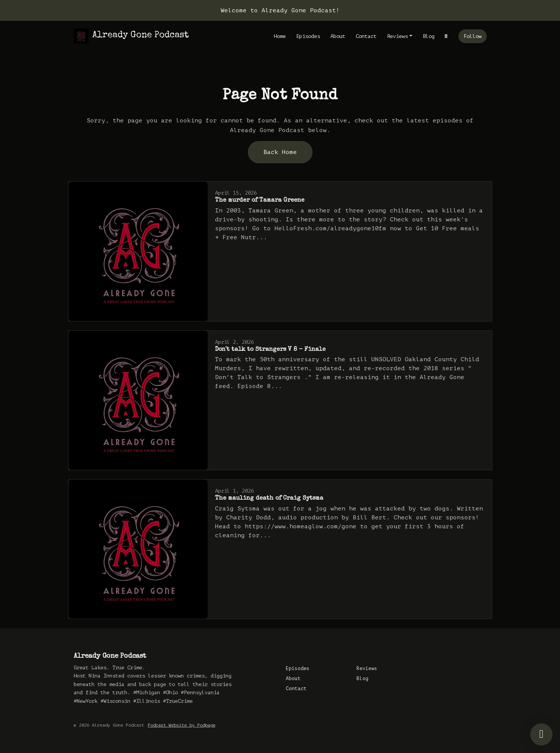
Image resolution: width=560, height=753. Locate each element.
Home (280, 36)
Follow (473, 36)
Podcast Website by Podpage (182, 725)
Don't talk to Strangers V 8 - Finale (270, 350)
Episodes (308, 36)
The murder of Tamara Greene (260, 201)
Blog (429, 36)
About (338, 36)
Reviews (397, 36)
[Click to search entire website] (446, 36)
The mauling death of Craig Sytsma (269, 499)
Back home (280, 152)
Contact (366, 36)
